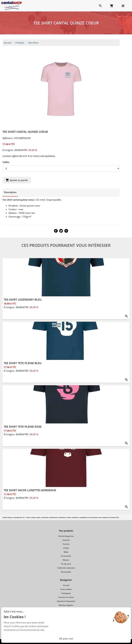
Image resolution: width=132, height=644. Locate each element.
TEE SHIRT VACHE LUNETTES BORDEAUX (30, 490)
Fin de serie (66, 564)
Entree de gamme (66, 536)
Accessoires (66, 556)
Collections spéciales (66, 568)
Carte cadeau (66, 589)
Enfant (66, 548)
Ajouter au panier (17, 180)
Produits (20, 43)
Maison (66, 560)
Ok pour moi (66, 639)
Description (10, 192)
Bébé (66, 552)
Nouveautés (66, 572)
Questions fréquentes (66, 601)
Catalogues (66, 593)
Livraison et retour (66, 597)
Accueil (8, 43)
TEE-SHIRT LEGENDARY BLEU (23, 300)
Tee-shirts (33, 43)
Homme (66, 540)
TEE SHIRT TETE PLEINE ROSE (23, 427)
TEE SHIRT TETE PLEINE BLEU (23, 363)
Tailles (6, 162)
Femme (66, 544)
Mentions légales (66, 605)
